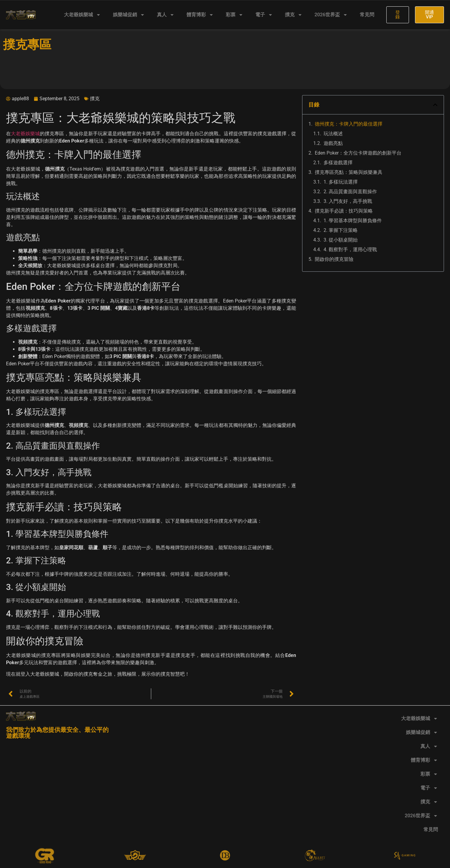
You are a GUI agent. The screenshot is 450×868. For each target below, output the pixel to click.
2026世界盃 (331, 15)
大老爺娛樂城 (82, 15)
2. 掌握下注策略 (341, 230)
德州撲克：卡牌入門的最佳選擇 (349, 124)
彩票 (235, 15)
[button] (435, 105)
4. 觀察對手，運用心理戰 (350, 250)
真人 (166, 15)
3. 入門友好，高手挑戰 (348, 201)
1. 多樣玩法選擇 (341, 182)
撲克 (294, 15)
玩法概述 (333, 134)
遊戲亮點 (333, 143)
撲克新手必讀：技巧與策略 (344, 211)
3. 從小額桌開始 (341, 240)
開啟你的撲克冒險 (334, 259)
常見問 (367, 15)
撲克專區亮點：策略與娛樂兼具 (349, 172)
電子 (264, 15)
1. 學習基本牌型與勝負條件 (353, 221)
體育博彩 (200, 15)
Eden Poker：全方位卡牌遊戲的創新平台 (358, 153)
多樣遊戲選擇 (338, 163)
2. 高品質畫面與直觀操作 (350, 192)
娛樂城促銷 (129, 15)
